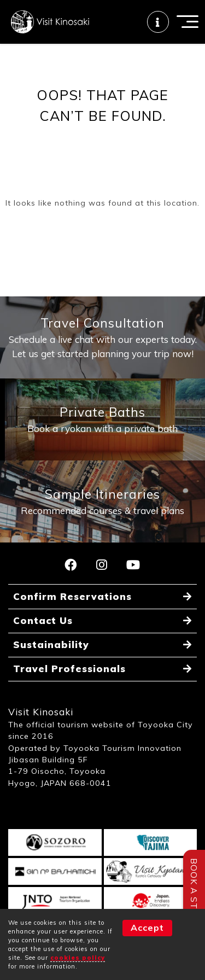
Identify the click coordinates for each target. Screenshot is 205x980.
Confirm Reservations (72, 596)
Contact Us (43, 620)
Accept (147, 927)
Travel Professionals (69, 669)
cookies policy (78, 958)
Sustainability (51, 644)
